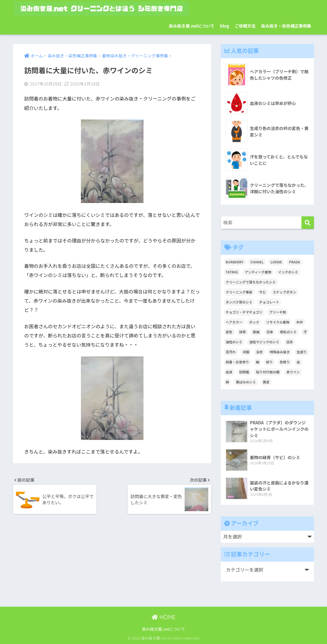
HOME (163, 617)
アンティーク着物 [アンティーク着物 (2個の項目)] (258, 272)
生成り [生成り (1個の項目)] (302, 352)
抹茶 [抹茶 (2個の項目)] (242, 332)
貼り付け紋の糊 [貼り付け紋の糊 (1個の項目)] (268, 372)
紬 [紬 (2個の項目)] (257, 362)
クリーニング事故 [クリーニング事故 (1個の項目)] (239, 292)
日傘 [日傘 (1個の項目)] (270, 332)
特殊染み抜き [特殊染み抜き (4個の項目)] (280, 352)
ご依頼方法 (245, 26)
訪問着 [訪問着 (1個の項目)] (244, 372)
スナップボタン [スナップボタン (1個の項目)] (284, 292)
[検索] (308, 223)
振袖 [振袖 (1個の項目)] (256, 332)
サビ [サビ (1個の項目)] (262, 292)
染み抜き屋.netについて (192, 26)
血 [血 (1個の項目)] (298, 362)
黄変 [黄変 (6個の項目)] (266, 382)
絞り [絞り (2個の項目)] (269, 362)
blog (225, 26)
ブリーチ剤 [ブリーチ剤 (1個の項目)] (278, 312)
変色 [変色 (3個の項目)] (229, 332)
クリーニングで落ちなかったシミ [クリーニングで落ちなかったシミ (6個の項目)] (251, 282)
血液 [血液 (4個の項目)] (229, 372)
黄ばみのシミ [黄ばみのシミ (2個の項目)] (246, 382)
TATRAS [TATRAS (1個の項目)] (232, 272)
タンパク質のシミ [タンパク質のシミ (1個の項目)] (239, 302)
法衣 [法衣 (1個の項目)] (289, 342)
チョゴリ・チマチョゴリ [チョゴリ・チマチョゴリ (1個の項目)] (244, 312)
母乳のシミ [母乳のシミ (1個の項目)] (288, 332)
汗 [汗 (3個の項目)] (305, 332)
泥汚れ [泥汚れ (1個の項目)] (231, 352)
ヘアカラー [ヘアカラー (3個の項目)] (234, 322)
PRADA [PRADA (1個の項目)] (294, 262)
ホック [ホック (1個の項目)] (254, 322)
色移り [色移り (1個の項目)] (285, 362)
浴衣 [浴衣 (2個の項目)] (259, 352)
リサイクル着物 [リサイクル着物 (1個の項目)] (278, 322)
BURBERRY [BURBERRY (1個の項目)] (235, 262)
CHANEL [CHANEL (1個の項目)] (257, 262)
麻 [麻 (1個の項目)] (227, 382)
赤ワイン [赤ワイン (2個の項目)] (293, 372)
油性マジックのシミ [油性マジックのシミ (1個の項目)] (264, 342)
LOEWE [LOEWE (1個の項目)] (276, 262)
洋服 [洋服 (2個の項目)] (246, 352)
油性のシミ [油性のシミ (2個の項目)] (234, 342)
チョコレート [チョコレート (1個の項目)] (269, 302)
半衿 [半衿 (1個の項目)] (299, 322)
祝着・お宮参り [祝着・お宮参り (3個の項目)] (237, 362)
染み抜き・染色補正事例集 (286, 26)
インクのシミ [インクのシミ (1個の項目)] (288, 272)
